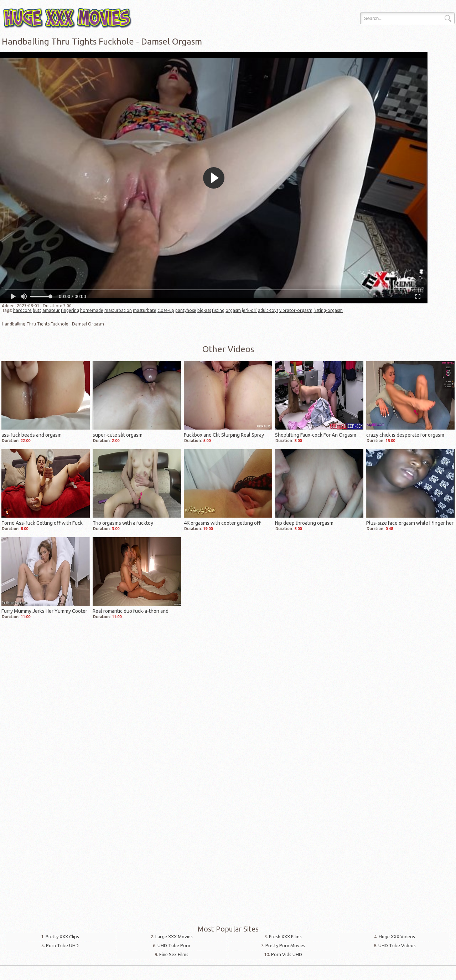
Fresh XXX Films (285, 937)
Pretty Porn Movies (285, 945)
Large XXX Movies (174, 937)
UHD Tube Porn (174, 945)
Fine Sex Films (174, 954)
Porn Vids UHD (287, 954)
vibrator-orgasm (296, 310)
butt (37, 310)
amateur (51, 310)
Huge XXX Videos (397, 937)
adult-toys (268, 310)
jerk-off (249, 310)
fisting (218, 310)
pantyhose (186, 310)
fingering (70, 310)
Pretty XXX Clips (62, 937)
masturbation (118, 310)
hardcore (22, 310)
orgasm (233, 310)
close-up (166, 310)
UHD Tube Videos (397, 945)
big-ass (204, 310)
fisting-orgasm (328, 310)
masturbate (145, 310)
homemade (92, 310)
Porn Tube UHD (62, 945)
